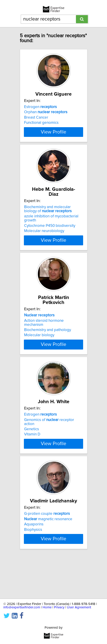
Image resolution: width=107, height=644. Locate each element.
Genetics (32, 451)
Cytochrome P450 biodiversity (50, 239)
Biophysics (33, 561)
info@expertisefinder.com (22, 607)
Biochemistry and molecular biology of (48, 222)
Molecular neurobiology (44, 244)
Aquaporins (34, 555)
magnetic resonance (48, 550)
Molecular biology (39, 348)
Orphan (46, 117)
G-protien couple (47, 545)
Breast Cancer (36, 122)
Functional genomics (41, 128)
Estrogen (40, 112)
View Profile (53, 145)
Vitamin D (32, 456)
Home (47, 607)
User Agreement (79, 607)
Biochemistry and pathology (48, 343)
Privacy (59, 607)
